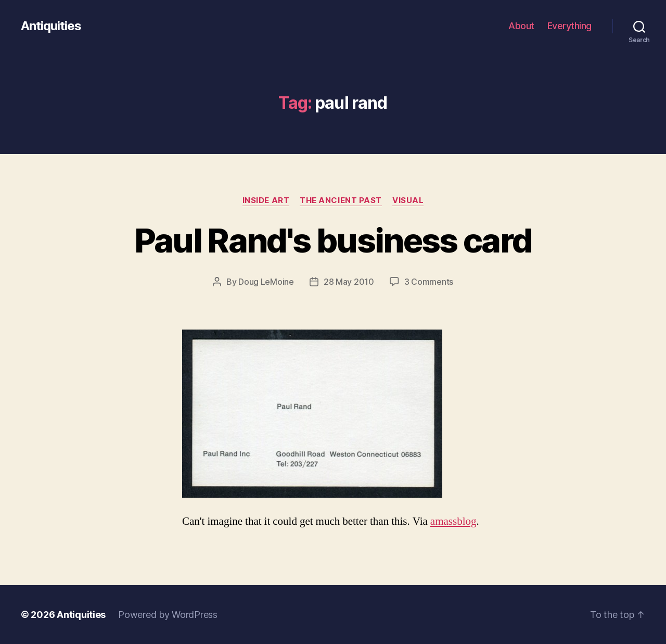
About (521, 26)
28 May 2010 (349, 282)
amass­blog (453, 521)
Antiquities (51, 26)
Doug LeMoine (266, 282)
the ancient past (341, 200)
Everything (569, 26)
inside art (266, 200)
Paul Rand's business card (333, 240)
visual (408, 200)
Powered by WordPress (168, 615)
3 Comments (429, 282)
